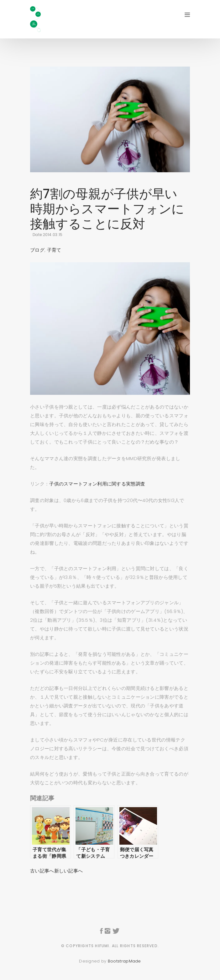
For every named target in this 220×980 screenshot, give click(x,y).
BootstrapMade (124, 961)
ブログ (37, 250)
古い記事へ (42, 871)
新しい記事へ (69, 871)
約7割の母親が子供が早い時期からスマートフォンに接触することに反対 (107, 209)
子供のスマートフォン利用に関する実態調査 (97, 484)
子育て (54, 250)
